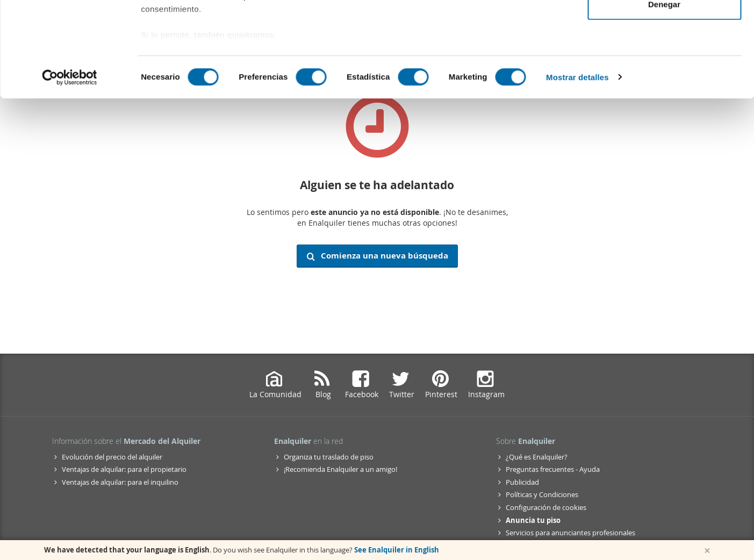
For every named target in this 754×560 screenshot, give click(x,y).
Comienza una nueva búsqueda (377, 256)
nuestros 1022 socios (228, 39)
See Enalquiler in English (397, 550)
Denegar (664, 99)
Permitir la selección (664, 64)
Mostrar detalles (577, 172)
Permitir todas (665, 28)
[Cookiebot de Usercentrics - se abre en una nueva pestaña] (70, 172)
